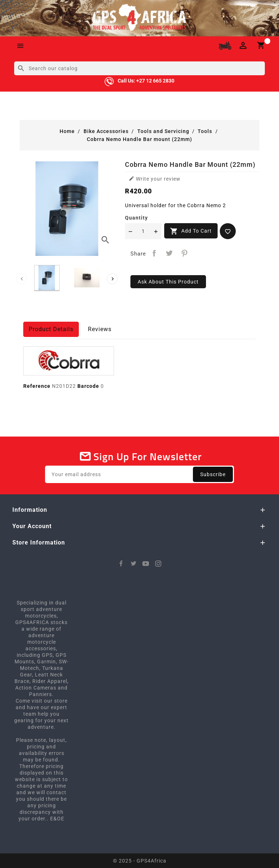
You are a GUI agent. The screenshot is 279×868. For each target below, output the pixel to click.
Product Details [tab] (51, 329)
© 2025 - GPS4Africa (140, 861)
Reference (37, 386)
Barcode (88, 386)
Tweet (169, 253)
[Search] (139, 68)
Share (154, 253)
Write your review (155, 179)
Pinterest (185, 253)
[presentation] (21, 279)
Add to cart (191, 231)
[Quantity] (143, 231)
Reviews (100, 329)
